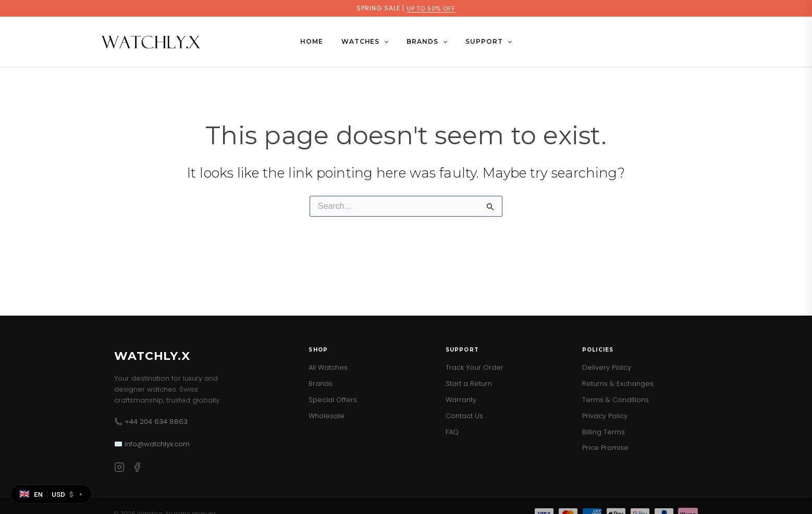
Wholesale (327, 416)
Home (320, 41)
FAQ (452, 432)
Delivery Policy (607, 367)
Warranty (461, 400)
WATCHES (368, 42)
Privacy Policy (605, 416)
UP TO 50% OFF (431, 8)
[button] (387, 42)
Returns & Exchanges (618, 384)
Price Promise (605, 448)
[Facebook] (137, 469)
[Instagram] (119, 469)
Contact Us (464, 416)
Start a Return (469, 384)
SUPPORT (480, 42)
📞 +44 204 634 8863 (151, 422)
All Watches (328, 367)
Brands (321, 384)
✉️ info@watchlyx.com (152, 444)
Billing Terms (604, 432)
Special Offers (333, 400)
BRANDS (424, 42)
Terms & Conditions (616, 400)
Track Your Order (475, 367)
